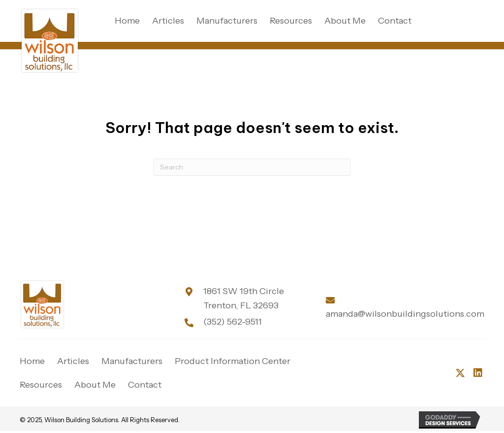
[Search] (252, 167)
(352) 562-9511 (233, 322)
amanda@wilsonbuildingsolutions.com (405, 314)
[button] (460, 373)
